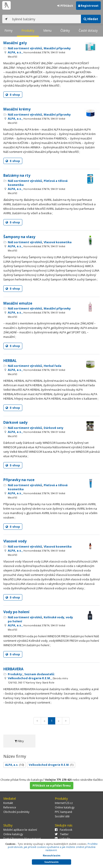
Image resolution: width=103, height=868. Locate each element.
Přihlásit (65, 6)
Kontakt (8, 803)
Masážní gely (15, 43)
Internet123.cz (64, 803)
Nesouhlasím (51, 855)
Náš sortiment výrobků (25, 48)
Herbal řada (53, 366)
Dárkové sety (54, 428)
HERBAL (10, 361)
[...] (45, 19)
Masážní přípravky (57, 48)
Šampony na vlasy (19, 237)
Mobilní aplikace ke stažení (20, 830)
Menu (47, 30)
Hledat (91, 19)
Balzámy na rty (17, 175)
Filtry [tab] (19, 741)
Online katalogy (65, 807)
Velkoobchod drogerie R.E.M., (38, 680)
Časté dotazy (88, 30)
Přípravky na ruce (19, 480)
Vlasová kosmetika (58, 242)
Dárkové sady (15, 422)
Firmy (8, 30)
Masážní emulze (18, 303)
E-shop (13, 95)
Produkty (28, 30)
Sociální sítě (62, 816)
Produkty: (15, 674)
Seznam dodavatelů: (40, 674)
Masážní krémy (17, 109)
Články (65, 30)
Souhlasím (51, 862)
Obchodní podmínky (16, 812)
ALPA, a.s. (14, 765)
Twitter (62, 834)
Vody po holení (16, 612)
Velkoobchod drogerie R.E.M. (51, 765)
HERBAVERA (13, 669)
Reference (10, 807)
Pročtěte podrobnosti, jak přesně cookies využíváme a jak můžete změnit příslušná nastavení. (53, 847)
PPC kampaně (64, 812)
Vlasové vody (15, 541)
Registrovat (88, 6)
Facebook (64, 830)
